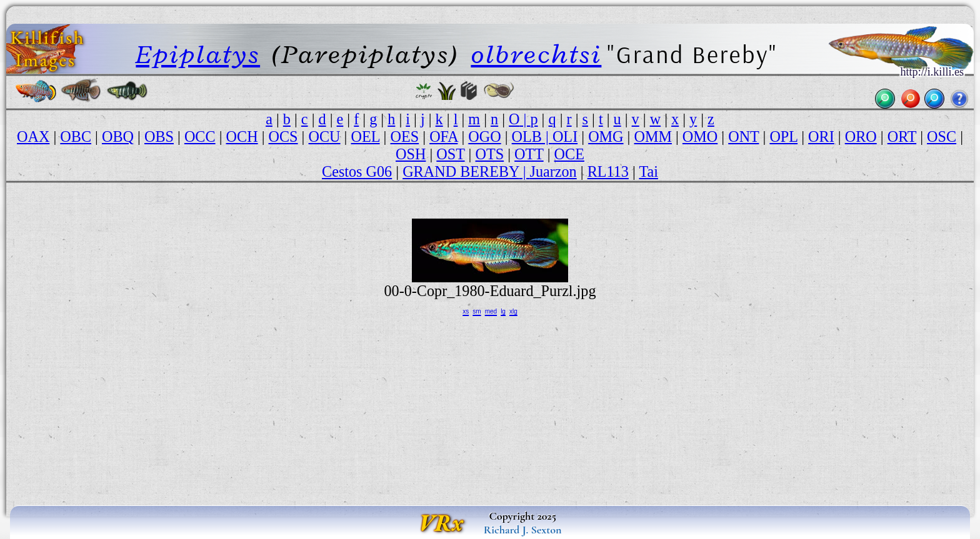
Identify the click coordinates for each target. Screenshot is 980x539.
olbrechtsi (536, 54)
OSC (942, 136)
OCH (242, 136)
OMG (606, 136)
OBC (76, 136)
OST (450, 154)
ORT (902, 136)
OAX (33, 136)
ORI (821, 136)
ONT (743, 136)
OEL (365, 136)
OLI (565, 136)
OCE (569, 154)
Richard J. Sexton (523, 530)
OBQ (118, 136)
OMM (652, 136)
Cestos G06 (357, 171)
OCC (200, 136)
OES (405, 136)
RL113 (608, 171)
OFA (443, 136)
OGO (484, 136)
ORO (861, 136)
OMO (700, 136)
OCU (325, 136)
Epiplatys (198, 54)
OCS (283, 136)
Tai (648, 171)
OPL (783, 136)
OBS (159, 136)
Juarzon (553, 171)
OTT (529, 154)
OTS (490, 154)
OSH (411, 154)
